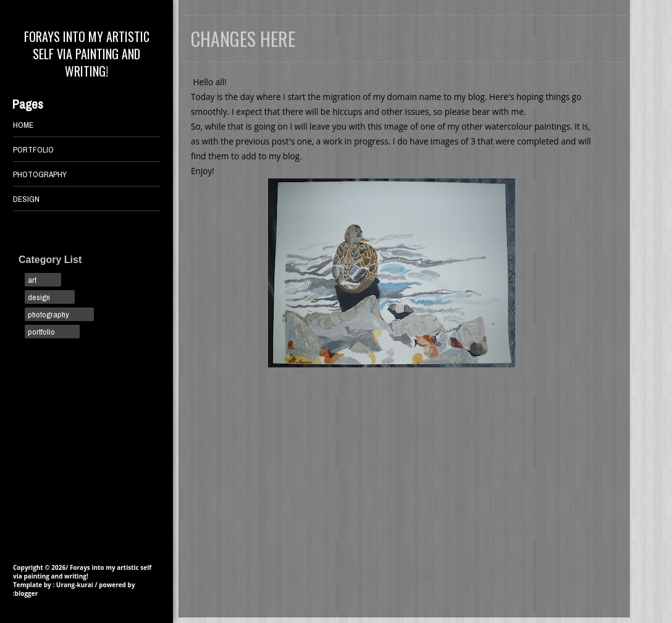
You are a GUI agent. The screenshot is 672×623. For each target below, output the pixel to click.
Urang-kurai (75, 585)
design (39, 297)
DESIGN (26, 199)
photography (48, 314)
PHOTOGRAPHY (40, 174)
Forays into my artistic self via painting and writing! (87, 54)
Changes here (243, 39)
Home (23, 125)
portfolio (41, 332)
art (32, 280)
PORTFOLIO (33, 149)
